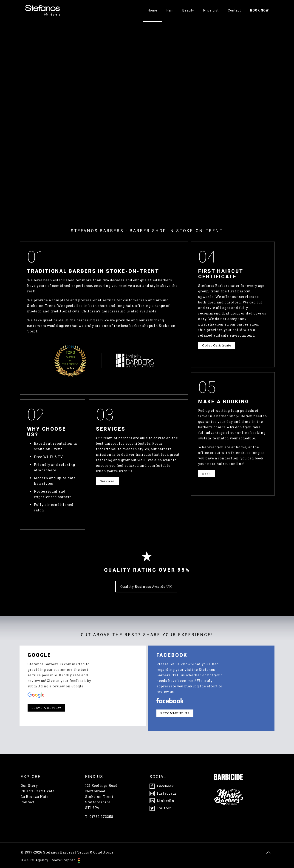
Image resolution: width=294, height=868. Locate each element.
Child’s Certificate (38, 791)
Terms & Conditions (95, 852)
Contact (28, 802)
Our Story (29, 786)
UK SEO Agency (35, 860)
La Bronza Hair (35, 797)
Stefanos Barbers (59, 852)
